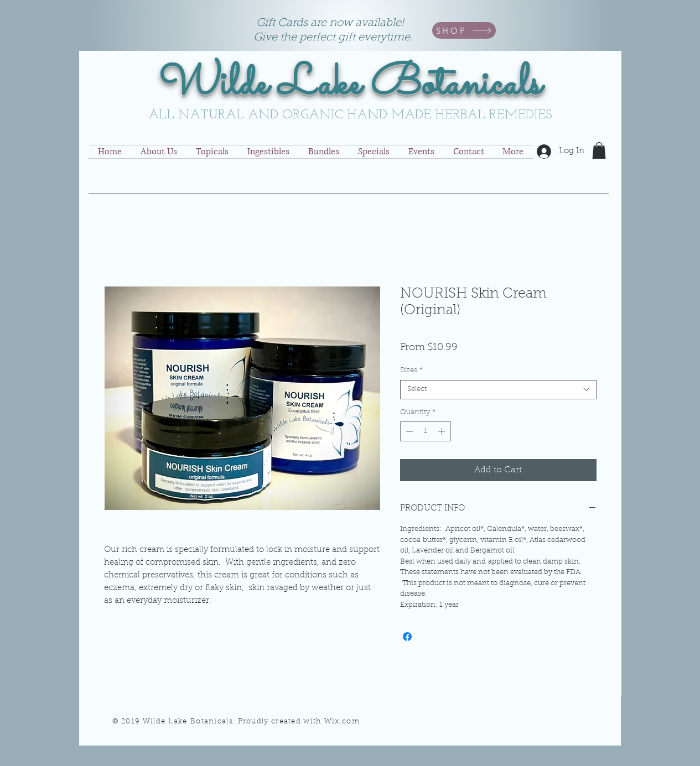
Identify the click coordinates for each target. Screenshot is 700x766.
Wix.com (342, 721)
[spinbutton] (425, 431)
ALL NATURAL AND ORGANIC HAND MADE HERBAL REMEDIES (350, 115)
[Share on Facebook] (407, 637)
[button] (599, 150)
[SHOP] (464, 30)
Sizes (411, 370)
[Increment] (443, 431)
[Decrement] (408, 431)
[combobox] (498, 390)
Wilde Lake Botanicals (350, 85)
